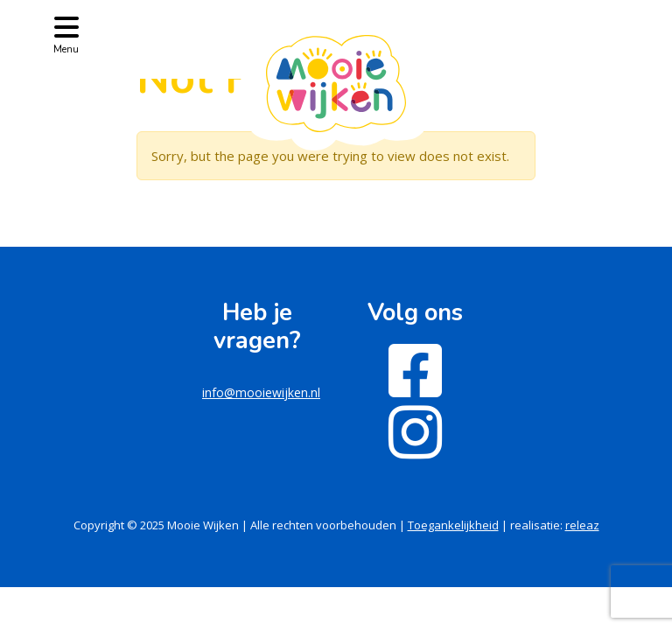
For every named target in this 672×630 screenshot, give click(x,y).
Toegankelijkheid (453, 525)
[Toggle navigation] (66, 34)
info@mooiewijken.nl (261, 392)
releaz (582, 525)
